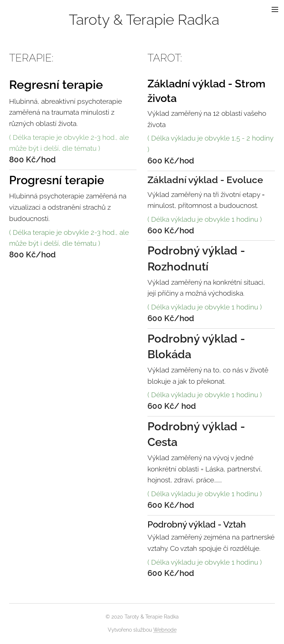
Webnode (165, 630)
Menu (275, 9)
